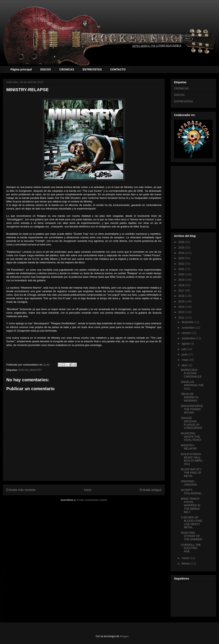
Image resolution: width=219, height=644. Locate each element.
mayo (185, 360)
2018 (182, 285)
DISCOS (46, 69)
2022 (182, 264)
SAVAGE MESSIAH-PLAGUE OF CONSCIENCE (192, 423)
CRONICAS (67, 69)
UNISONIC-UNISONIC (189, 483)
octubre (187, 333)
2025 (182, 248)
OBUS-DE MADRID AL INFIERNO (190, 397)
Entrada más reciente (21, 490)
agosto (186, 344)
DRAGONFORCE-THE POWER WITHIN (192, 409)
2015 (182, 301)
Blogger (124, 636)
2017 (182, 291)
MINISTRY (36, 370)
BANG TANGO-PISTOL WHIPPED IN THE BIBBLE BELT (191, 505)
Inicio (88, 490)
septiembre (189, 338)
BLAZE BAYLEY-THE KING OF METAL (191, 473)
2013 (182, 312)
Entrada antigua (151, 490)
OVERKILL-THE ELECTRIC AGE (191, 548)
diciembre (188, 322)
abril (184, 365)
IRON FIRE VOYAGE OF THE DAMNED (192, 536)
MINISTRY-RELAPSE (189, 447)
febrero (186, 564)
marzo (186, 558)
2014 (182, 307)
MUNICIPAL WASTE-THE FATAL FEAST (191, 437)
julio (184, 349)
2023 (182, 258)
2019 (182, 280)
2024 (182, 253)
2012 (182, 318)
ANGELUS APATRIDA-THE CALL (192, 385)
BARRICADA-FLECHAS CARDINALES (191, 373)
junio (185, 354)
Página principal (21, 69)
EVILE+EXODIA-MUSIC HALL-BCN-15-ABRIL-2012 (192, 459)
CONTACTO (118, 69)
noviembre (188, 328)
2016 (182, 296)
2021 (182, 269)
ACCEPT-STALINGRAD (191, 492)
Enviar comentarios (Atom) (92, 500)
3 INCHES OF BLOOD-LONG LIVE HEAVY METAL (192, 522)
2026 (182, 242)
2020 (182, 274)
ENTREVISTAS (92, 69)
